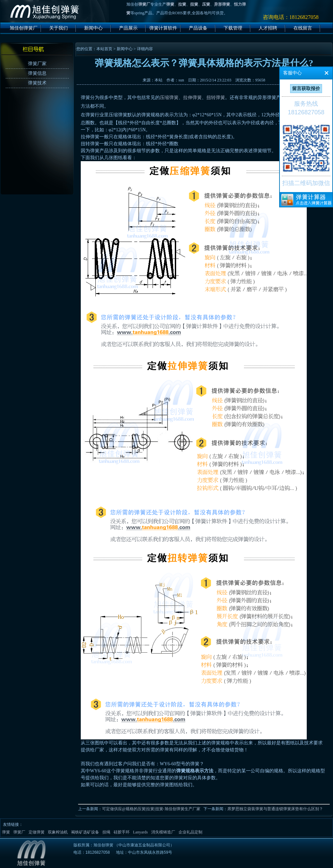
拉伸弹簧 (192, 98)
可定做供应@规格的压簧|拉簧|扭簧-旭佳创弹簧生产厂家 (151, 809)
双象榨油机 (58, 832)
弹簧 (170, 4)
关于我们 (58, 28)
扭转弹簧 (216, 98)
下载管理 (233, 28)
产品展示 (128, 28)
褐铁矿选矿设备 (85, 832)
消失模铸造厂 (163, 832)
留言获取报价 (306, 89)
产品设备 (198, 28)
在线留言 (303, 28)
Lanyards (140, 832)
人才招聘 (268, 28)
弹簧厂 (144, 4)
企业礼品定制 (190, 832)
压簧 (206, 4)
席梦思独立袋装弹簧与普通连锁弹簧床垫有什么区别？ (275, 809)
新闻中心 (93, 28)
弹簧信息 (37, 73)
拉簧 (182, 4)
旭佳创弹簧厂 (24, 28)
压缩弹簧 (169, 98)
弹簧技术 (37, 83)
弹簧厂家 (37, 64)
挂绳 (106, 832)
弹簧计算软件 (163, 28)
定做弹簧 (37, 832)
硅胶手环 (122, 832)
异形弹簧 (222, 4)
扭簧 (194, 4)
